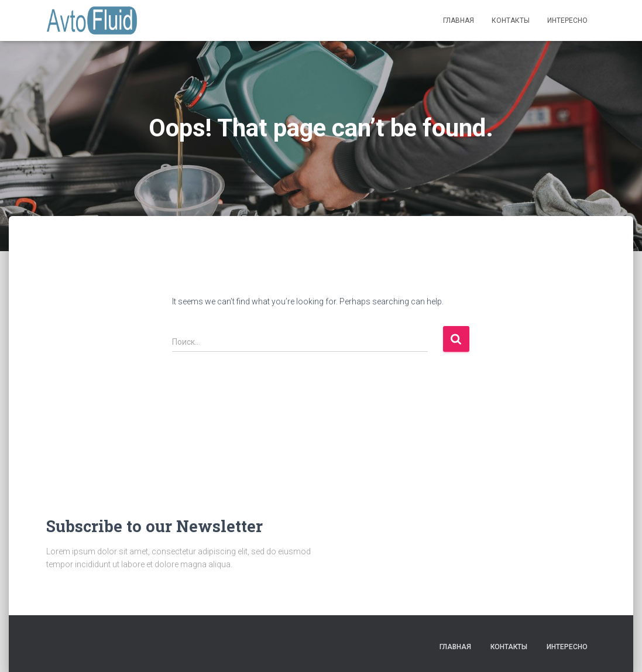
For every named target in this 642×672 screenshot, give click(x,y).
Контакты (511, 20)
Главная (459, 20)
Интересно (567, 20)
